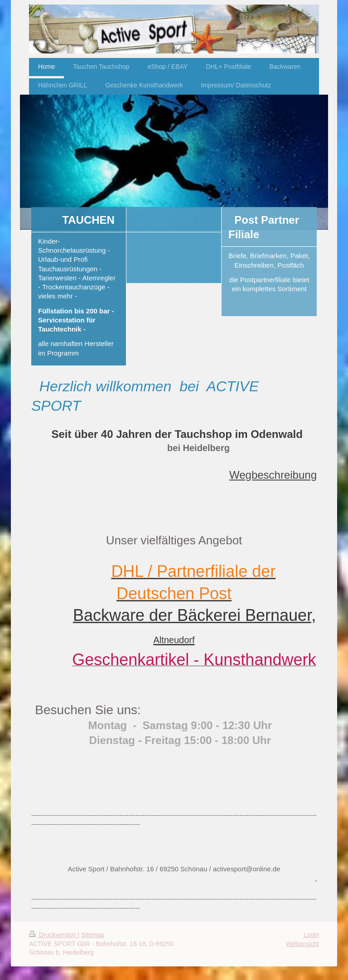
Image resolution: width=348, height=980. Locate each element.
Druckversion (53, 935)
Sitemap (93, 935)
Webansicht (302, 944)
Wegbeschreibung (273, 475)
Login (311, 935)
